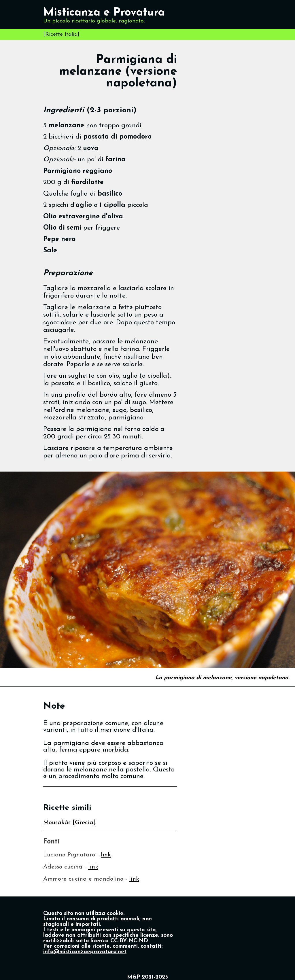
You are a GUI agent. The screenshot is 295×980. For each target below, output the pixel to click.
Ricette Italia (61, 34)
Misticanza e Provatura (104, 13)
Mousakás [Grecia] (69, 823)
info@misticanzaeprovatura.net (85, 952)
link (106, 855)
